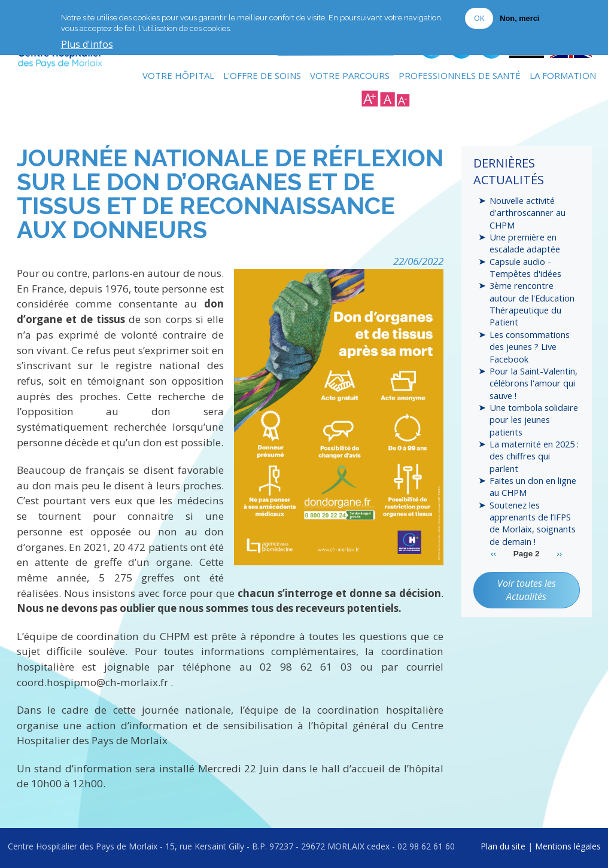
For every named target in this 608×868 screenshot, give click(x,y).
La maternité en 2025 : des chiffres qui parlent (534, 457)
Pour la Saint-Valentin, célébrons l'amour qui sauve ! (533, 384)
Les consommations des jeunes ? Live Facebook (530, 347)
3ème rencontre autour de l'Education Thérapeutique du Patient (532, 304)
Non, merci (519, 18)
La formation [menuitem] (563, 75)
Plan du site (503, 846)
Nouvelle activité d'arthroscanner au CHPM (528, 213)
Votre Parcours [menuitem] (350, 75)
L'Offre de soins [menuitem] (262, 75)
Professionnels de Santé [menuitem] (460, 75)
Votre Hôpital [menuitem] (178, 75)
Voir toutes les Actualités (527, 592)
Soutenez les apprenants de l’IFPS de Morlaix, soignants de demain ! (533, 524)
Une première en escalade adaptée (525, 243)
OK (479, 18)
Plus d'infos (87, 45)
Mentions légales (568, 846)
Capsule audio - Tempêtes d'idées (525, 267)
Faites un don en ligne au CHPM (533, 488)
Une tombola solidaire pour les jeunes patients (534, 421)
